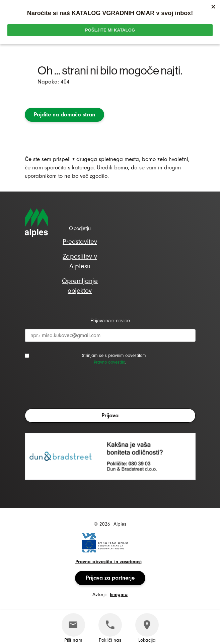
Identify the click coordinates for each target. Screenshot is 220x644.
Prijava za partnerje (110, 578)
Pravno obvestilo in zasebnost (108, 562)
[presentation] (76, 389)
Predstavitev (80, 242)
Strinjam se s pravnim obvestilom (114, 355)
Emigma (119, 595)
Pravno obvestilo (109, 362)
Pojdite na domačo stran (64, 115)
